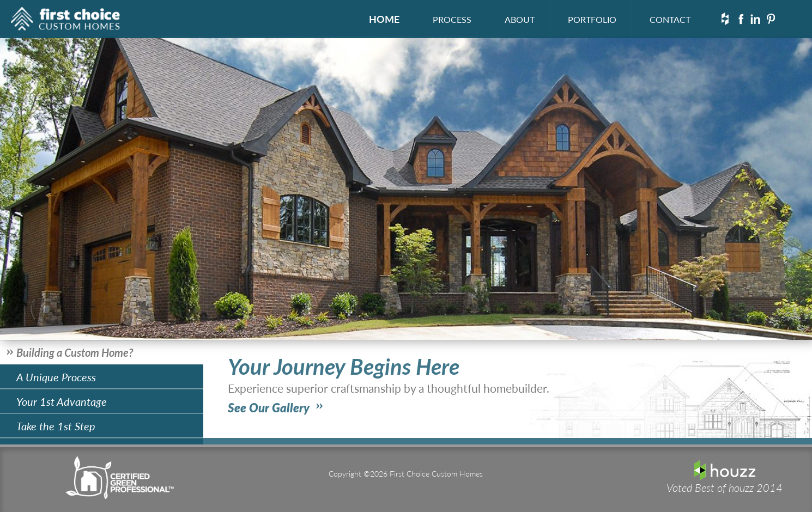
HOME (384, 19)
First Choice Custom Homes (65, 21)
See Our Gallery (269, 407)
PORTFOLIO (592, 19)
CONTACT (670, 19)
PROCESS (452, 19)
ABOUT (520, 19)
